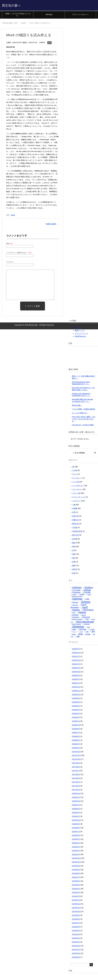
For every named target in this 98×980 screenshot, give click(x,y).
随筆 (74, 566)
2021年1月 (76, 665)
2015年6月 (76, 836)
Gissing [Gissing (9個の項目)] (75, 603)
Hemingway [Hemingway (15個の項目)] (88, 610)
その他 (75, 471)
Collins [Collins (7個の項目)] (82, 595)
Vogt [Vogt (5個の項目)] (88, 628)
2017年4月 (76, 783)
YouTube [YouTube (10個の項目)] (83, 630)
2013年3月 (76, 935)
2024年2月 (76, 649)
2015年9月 (76, 824)
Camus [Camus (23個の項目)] (87, 590)
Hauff (13, 216)
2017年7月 (76, 771)
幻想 (74, 513)
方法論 (75, 528)
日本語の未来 (77, 532)
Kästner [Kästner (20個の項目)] (82, 613)
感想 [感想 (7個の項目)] (93, 632)
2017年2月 (76, 790)
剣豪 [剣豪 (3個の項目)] (87, 632)
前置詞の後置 (51, 224)
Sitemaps (49, 15)
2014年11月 (76, 863)
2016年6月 (76, 809)
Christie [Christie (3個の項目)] (74, 595)
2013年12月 (76, 904)
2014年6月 (76, 882)
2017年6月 (76, 775)
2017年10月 (76, 760)
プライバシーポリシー (80, 15)
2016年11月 (76, 798)
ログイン (78, 328)
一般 (74, 505)
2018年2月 (76, 745)
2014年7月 (76, 878)
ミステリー (76, 501)
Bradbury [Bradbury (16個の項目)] (89, 588)
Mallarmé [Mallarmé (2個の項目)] (84, 616)
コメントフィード (81, 334)
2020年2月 (76, 680)
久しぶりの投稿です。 (80, 413)
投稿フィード (80, 331)
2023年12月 (76, 653)
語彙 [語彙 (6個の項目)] (78, 637)
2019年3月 (76, 714)
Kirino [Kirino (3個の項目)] (74, 613)
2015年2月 (76, 851)
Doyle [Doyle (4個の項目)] (89, 595)
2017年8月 (76, 767)
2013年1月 (76, 942)
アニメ (75, 475)
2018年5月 (76, 741)
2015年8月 (76, 828)
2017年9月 (76, 764)
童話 (74, 543)
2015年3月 (76, 847)
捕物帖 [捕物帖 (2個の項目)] (74, 635)
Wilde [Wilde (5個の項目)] (74, 630)
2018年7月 (76, 733)
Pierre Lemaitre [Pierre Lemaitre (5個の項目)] (77, 620)
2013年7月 (76, 923)
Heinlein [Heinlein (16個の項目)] (76, 610)
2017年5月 (76, 779)
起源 (74, 562)
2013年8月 (76, 920)
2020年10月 (76, 672)
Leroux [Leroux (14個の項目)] (75, 615)
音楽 (74, 574)
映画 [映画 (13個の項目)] (81, 635)
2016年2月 (76, 817)
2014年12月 (76, 859)
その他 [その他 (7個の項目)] (92, 630)
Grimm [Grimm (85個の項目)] (86, 602)
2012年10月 (76, 954)
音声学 (75, 570)
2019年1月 (76, 722)
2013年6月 (76, 927)
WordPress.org (80, 337)
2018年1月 (76, 748)
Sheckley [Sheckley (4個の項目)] (87, 625)
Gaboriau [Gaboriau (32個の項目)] (77, 599)
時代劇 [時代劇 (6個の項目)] (88, 635)
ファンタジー (77, 490)
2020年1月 (76, 684)
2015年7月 (76, 832)
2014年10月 (76, 866)
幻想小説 (75, 517)
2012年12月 (76, 946)
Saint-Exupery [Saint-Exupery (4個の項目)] (77, 625)
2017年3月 (76, 786)
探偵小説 (75, 524)
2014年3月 (76, 893)
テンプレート (77, 478)
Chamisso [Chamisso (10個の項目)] (76, 593)
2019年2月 (76, 718)
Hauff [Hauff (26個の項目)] (85, 608)
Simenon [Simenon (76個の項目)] (78, 627)
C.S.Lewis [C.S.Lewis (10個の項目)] (76, 591)
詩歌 (74, 555)
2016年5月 (76, 813)
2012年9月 (76, 958)
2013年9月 (76, 916)
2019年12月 (76, 687)
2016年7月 (76, 805)
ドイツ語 (75, 482)
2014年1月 (76, 901)
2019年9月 (76, 699)
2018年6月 (76, 737)
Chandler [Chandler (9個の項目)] (87, 593)
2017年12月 (76, 752)
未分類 (75, 539)
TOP (10, 23)
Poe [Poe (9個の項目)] (87, 620)
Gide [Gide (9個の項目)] (87, 599)
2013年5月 (76, 931)
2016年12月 (76, 794)
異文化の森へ (13, 6)
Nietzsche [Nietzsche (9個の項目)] (86, 618)
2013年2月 (76, 939)
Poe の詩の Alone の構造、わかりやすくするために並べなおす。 (84, 419)
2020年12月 (76, 668)
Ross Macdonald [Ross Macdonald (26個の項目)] (85, 622)
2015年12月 (76, 821)
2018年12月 (76, 726)
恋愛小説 (75, 520)
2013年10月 (76, 912)
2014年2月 (76, 897)
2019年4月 (76, 710)
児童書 (75, 509)
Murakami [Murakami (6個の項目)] (76, 618)
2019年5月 (76, 706)
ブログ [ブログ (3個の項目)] (81, 632)
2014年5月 (76, 885)
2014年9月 (76, 870)
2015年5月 (76, 840)
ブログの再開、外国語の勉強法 (84, 410)
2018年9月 (76, 729)
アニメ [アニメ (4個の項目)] (74, 632)
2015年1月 (76, 855)
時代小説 (75, 536)
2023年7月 (76, 657)
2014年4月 (76, 889)
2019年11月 (76, 691)
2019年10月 (76, 695)
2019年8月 (76, 703)
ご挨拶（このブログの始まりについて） (18, 15)
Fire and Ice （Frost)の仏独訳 (83, 425)
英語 (74, 547)
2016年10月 (76, 802)
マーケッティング (79, 498)
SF (73, 467)
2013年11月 (76, 908)
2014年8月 (76, 874)
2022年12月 (76, 661)
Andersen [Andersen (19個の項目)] (77, 588)
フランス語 (76, 494)
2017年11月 (76, 756)
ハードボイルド (78, 486)
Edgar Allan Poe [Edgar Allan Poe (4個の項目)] (77, 597)
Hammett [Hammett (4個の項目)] (75, 605)
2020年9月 (76, 676)
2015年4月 (76, 844)
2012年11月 (76, 950)
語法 (49, 43)
